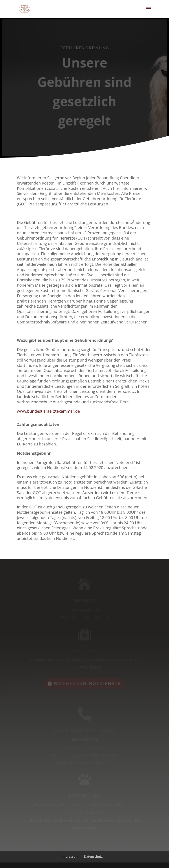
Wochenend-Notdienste (87, 683)
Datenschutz (93, 856)
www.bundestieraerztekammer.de (49, 411)
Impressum (70, 856)
